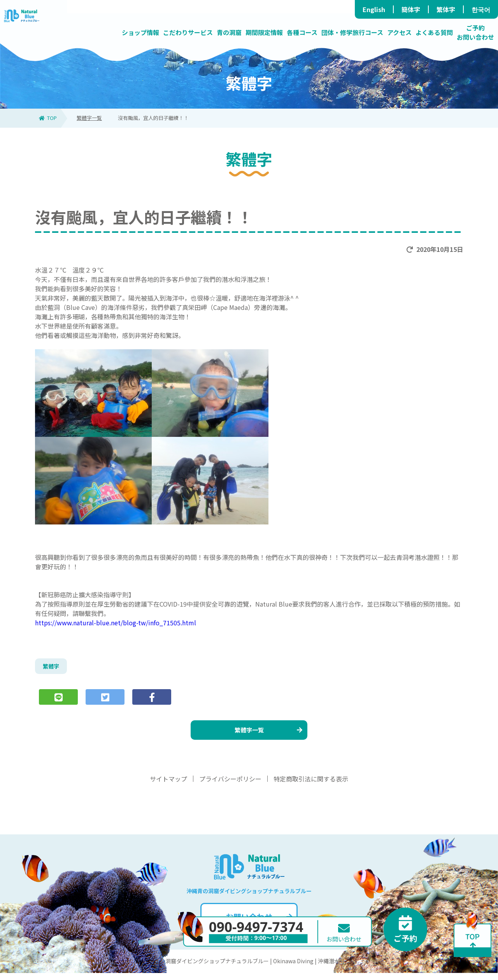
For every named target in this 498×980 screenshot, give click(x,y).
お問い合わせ (258, 924)
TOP (48, 118)
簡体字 (411, 9)
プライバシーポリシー (230, 786)
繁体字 (446, 9)
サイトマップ (168, 786)
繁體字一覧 (89, 118)
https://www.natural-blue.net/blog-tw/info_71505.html (116, 623)
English (374, 9)
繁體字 (52, 667)
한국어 (481, 9)
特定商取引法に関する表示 (311, 786)
